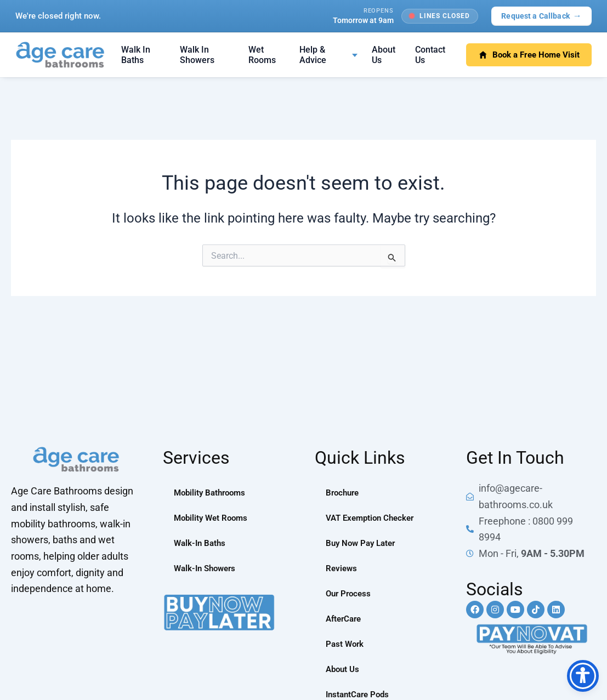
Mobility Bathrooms (212, 493)
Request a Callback (541, 16)
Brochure (344, 493)
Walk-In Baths (201, 543)
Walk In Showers (197, 55)
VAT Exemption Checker (373, 518)
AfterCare (345, 619)
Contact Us (430, 55)
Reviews (342, 568)
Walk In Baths (136, 55)
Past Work (346, 644)
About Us (384, 55)
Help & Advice (313, 55)
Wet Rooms (262, 55)
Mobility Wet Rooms (213, 518)
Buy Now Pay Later (363, 543)
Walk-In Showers (207, 568)
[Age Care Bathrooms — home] (60, 55)
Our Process (350, 593)
